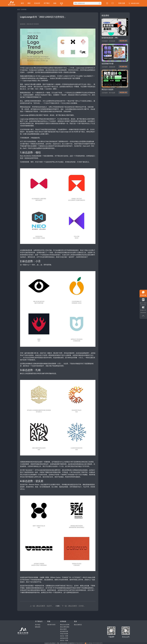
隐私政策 (38, 627)
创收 (55, 3)
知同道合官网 (64, 638)
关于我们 (47, 3)
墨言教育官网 (64, 631)
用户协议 (38, 625)
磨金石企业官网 (65, 625)
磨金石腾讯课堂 (65, 627)
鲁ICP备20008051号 (79, 643)
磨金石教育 (63, 629)
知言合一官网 (64, 636)
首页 (22, 3)
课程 (29, 3)
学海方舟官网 (64, 634)
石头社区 (37, 3)
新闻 (61, 3)
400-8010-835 (51, 625)
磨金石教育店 (78, 625)
